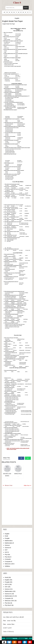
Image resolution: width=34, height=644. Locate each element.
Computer (8, 559)
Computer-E (9, 561)
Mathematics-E (9, 543)
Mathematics (9, 541)
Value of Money (9, 632)
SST (6, 550)
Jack (26, 639)
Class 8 (17, 3)
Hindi (6, 536)
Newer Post (9, 485)
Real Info (15, 639)
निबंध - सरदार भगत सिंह (9, 621)
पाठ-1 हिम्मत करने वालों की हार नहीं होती (13, 617)
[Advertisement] (17, 506)
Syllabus (7, 566)
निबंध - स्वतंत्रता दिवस (9, 624)
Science (7, 545)
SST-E (7, 552)
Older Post (27, 486)
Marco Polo (18, 474)
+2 (4, 12)
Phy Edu (7, 554)
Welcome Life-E (10, 564)
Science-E (8, 548)
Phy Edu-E (8, 557)
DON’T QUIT (7, 628)
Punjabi (7, 538)
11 (7, 12)
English (17, 18)
